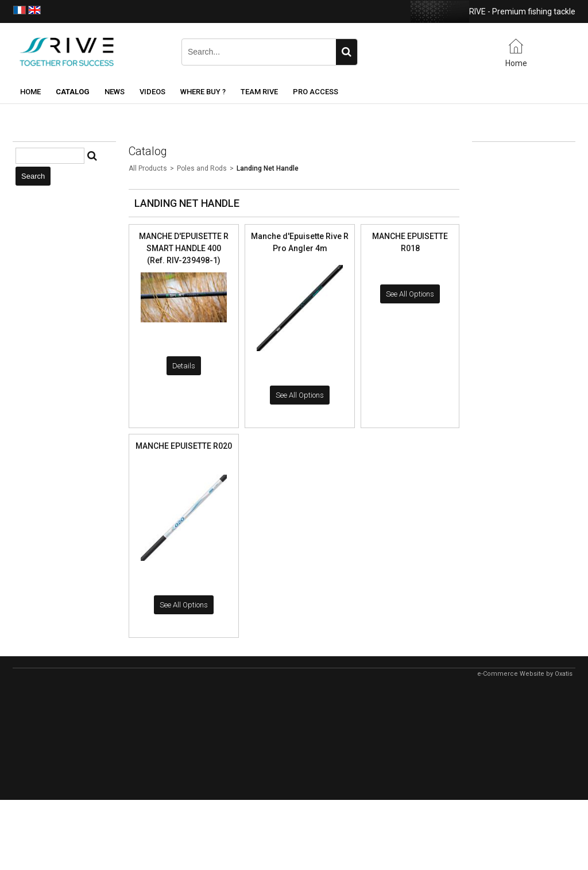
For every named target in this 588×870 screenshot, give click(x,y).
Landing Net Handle (268, 168)
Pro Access (316, 92)
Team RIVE (259, 92)
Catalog (73, 92)
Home (30, 92)
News (115, 92)
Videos (152, 92)
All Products (148, 168)
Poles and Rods (202, 168)
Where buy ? (203, 92)
